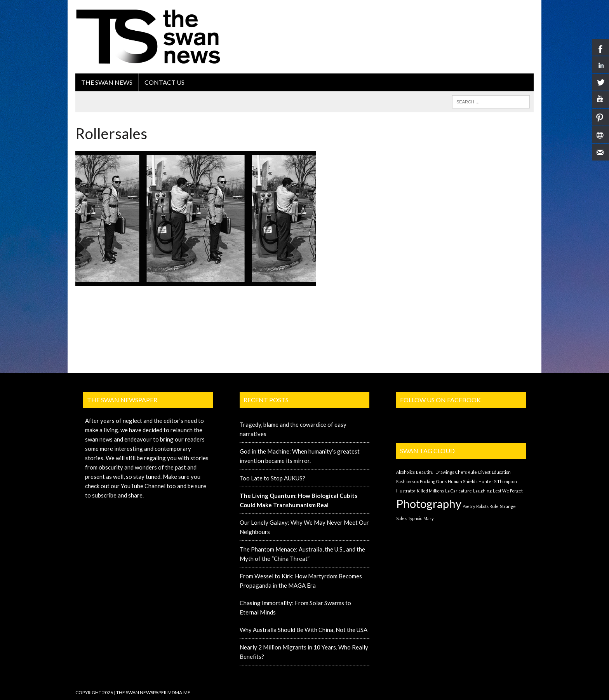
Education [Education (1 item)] (501, 472)
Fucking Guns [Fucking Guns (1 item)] (433, 481)
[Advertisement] (392, 25)
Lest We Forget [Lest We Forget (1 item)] (508, 491)
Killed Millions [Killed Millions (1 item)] (430, 491)
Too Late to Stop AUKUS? (272, 478)
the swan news (107, 82)
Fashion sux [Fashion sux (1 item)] (407, 481)
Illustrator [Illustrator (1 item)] (406, 491)
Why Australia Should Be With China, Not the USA (304, 630)
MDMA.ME (179, 692)
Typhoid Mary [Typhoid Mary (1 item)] (421, 518)
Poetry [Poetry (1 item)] (469, 506)
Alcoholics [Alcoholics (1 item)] (405, 472)
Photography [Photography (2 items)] (429, 504)
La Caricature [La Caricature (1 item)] (458, 491)
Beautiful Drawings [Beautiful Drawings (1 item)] (435, 472)
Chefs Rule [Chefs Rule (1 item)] (466, 472)
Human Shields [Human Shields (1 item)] (463, 481)
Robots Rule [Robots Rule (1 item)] (487, 506)
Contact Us (164, 82)
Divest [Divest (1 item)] (484, 472)
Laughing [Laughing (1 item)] (482, 491)
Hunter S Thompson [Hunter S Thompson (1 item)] (498, 481)
